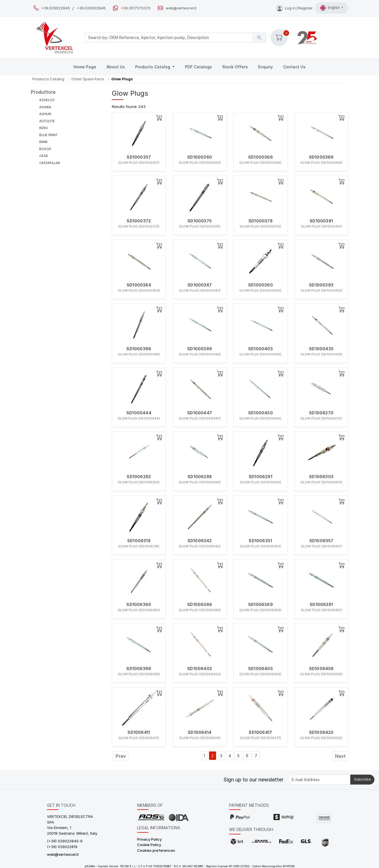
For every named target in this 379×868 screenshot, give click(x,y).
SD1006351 (260, 541)
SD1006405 (260, 669)
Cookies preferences (156, 850)
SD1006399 (139, 669)
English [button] (330, 8)
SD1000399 (200, 349)
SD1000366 (260, 157)
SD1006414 (200, 732)
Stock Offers (235, 67)
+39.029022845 (56, 8)
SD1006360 (139, 605)
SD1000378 (260, 221)
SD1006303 (321, 477)
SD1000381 (321, 221)
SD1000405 (260, 349)
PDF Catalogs (198, 67)
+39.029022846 (91, 8)
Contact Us (294, 67)
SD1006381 (321, 605)
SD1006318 (139, 541)
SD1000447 (200, 413)
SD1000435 (321, 349)
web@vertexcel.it (181, 8)
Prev (121, 756)
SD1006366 (200, 605)
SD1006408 (321, 669)
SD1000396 (139, 349)
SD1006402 (200, 669)
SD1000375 (200, 221)
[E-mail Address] (319, 780)
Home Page (85, 67)
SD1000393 (321, 285)
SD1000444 (139, 413)
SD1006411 (139, 732)
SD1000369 (321, 157)
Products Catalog (153, 67)
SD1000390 (260, 285)
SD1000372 (139, 221)
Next (340, 756)
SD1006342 (200, 541)
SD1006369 (260, 605)
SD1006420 (321, 732)
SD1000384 (139, 285)
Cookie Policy (149, 845)
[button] (279, 38)
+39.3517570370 (136, 8)
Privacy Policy (149, 839)
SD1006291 (260, 477)
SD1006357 (321, 541)
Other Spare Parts (88, 79)
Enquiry (265, 67)
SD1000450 (260, 413)
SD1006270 (321, 413)
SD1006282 (139, 477)
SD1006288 (200, 477)
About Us (116, 67)
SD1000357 (139, 157)
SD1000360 (200, 157)
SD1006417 (260, 732)
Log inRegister (295, 8)
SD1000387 (200, 285)
